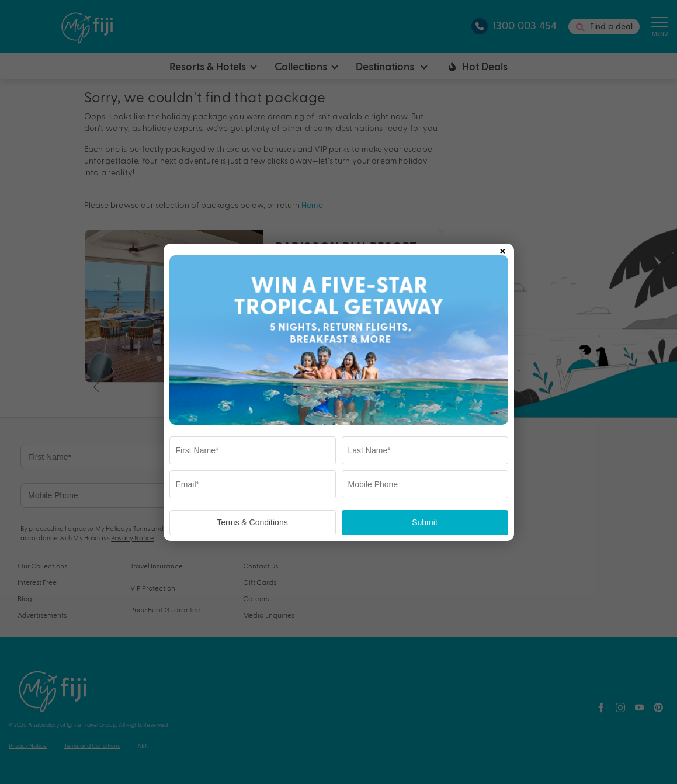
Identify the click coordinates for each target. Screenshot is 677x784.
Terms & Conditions (252, 522)
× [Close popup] (502, 249)
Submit (425, 522)
